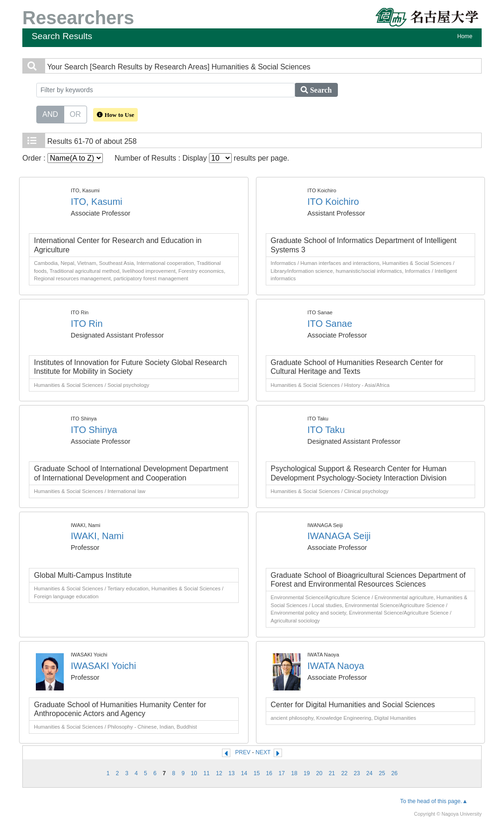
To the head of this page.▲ (434, 801)
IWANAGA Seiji (339, 536)
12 (219, 773)
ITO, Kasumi (97, 202)
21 (332, 773)
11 (207, 773)
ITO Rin (87, 324)
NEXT (263, 752)
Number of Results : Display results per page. (202, 158)
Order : (63, 158)
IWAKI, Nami (97, 536)
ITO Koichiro (333, 202)
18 (294, 773)
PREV (243, 752)
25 (382, 773)
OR (75, 114)
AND (50, 114)
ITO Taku (326, 430)
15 (257, 773)
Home (465, 36)
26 (395, 773)
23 (357, 773)
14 (244, 773)
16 (269, 773)
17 (282, 773)
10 (194, 773)
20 (319, 773)
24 (370, 773)
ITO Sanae (330, 324)
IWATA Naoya (336, 666)
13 (232, 773)
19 (307, 773)
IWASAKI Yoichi (103, 666)
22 (344, 773)
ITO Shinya (94, 430)
